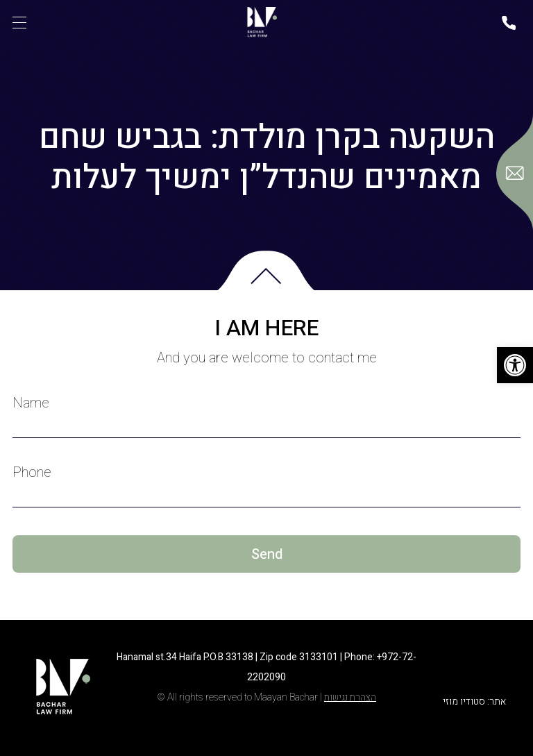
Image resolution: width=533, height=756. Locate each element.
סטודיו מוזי (464, 702)
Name (31, 403)
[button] (515, 365)
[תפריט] (19, 23)
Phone (32, 473)
